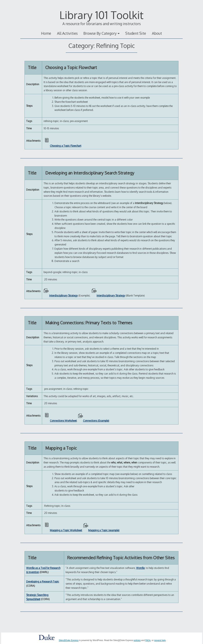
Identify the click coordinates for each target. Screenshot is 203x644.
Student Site (136, 33)
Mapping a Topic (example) (104, 530)
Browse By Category (100, 33)
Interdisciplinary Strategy (63, 296)
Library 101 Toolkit (101, 15)
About (157, 33)
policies (137, 640)
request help (160, 640)
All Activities (67, 33)
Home (46, 33)
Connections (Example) (96, 421)
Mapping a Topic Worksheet (66, 530)
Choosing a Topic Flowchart (66, 146)
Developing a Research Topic (43, 582)
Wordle (140, 568)
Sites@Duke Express (69, 640)
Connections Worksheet (63, 421)
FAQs (148, 640)
